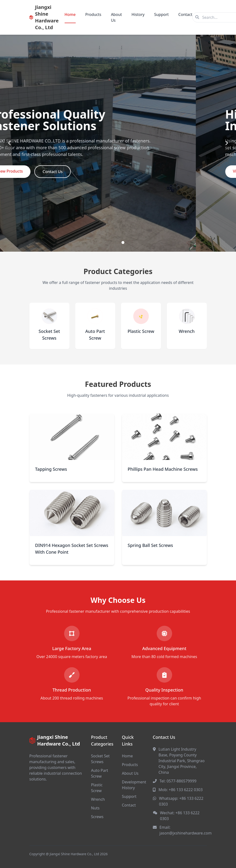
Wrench (98, 799)
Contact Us (93, 172)
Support (161, 14)
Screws (97, 817)
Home (70, 14)
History (138, 14)
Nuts (95, 808)
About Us (116, 17)
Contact (185, 14)
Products (93, 14)
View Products (50, 171)
